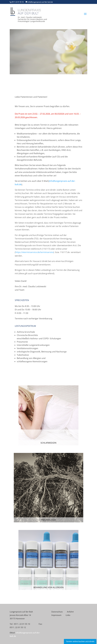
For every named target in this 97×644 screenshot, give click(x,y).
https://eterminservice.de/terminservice (34, 252)
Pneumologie (48, 520)
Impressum (56, 615)
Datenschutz (57, 612)
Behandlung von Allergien (48, 587)
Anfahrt (70, 612)
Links (68, 615)
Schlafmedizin (48, 443)
